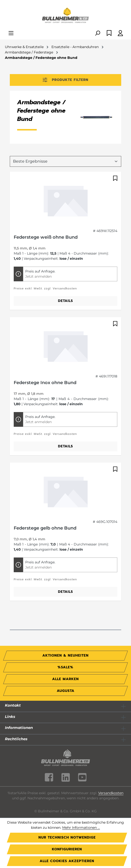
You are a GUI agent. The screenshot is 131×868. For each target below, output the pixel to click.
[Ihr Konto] (120, 33)
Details (65, 301)
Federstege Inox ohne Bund (45, 383)
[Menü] (11, 33)
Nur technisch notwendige (67, 837)
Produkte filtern (65, 80)
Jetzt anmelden (38, 276)
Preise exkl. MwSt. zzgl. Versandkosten (45, 288)
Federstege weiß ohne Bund (46, 237)
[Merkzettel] (109, 33)
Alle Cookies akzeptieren (67, 861)
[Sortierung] (65, 161)
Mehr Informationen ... (81, 828)
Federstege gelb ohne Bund (45, 528)
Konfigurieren (67, 849)
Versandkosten (111, 793)
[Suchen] (97, 33)
